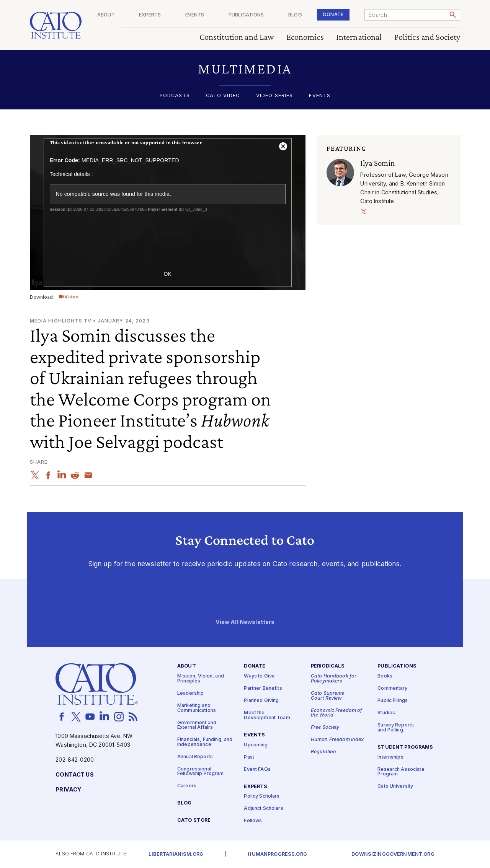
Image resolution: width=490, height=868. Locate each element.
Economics (305, 37)
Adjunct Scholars (263, 809)
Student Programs (405, 747)
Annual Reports (195, 757)
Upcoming (256, 745)
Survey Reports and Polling (396, 728)
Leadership (190, 693)
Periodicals (328, 667)
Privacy (68, 790)
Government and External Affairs (197, 725)
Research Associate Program (401, 772)
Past (249, 757)
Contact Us (74, 775)
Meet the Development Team (267, 716)
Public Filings (393, 701)
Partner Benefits (263, 689)
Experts (177, 15)
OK (167, 274)
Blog (306, 15)
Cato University (395, 787)
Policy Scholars (262, 797)
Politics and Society (427, 37)
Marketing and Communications (197, 708)
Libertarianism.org (176, 854)
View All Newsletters (245, 622)
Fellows (253, 821)
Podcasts (175, 96)
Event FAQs (257, 769)
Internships (390, 757)
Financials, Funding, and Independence (205, 742)
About (138, 15)
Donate (339, 14)
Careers (187, 786)
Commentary (392, 689)
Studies (386, 713)
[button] (245, 69)
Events (216, 15)
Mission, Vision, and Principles (201, 679)
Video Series (275, 96)
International (359, 37)
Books (385, 677)
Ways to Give (259, 677)
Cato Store (194, 821)
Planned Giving (261, 701)
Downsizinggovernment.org (393, 854)
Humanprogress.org (277, 854)
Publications (262, 15)
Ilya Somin (377, 163)
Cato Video (223, 96)
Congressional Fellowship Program (201, 772)
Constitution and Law (237, 37)
